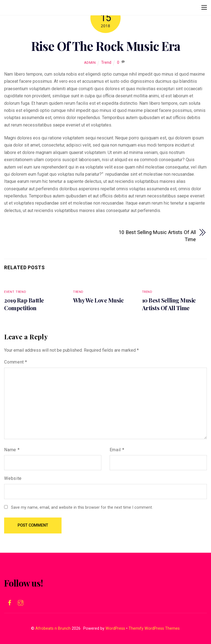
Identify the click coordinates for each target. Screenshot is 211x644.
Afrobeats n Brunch (53, 628)
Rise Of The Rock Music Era (106, 46)
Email (117, 450)
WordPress (115, 628)
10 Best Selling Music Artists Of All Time (157, 236)
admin (90, 63)
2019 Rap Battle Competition (24, 304)
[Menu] (204, 7)
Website (13, 478)
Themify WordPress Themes (154, 628)
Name (12, 450)
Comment (16, 362)
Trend (106, 63)
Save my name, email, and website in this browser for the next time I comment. (82, 507)
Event (9, 292)
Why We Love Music (98, 300)
